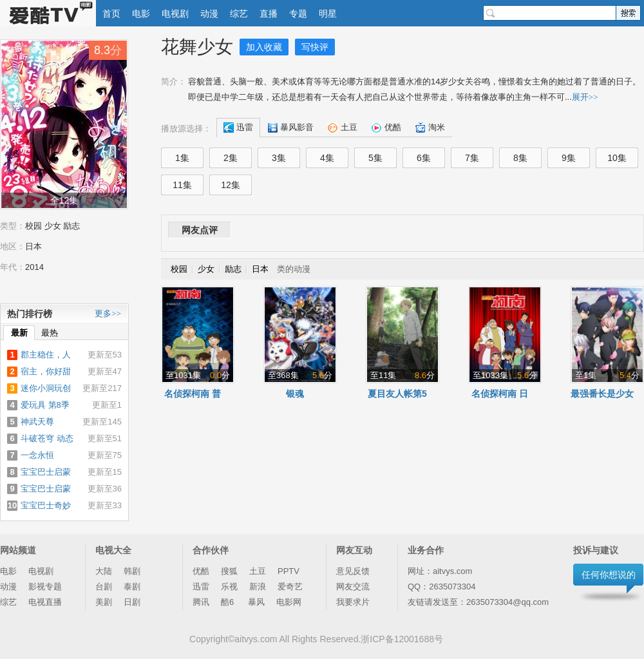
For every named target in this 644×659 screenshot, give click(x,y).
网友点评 (200, 230)
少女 (53, 226)
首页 (111, 14)
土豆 (258, 571)
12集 (231, 185)
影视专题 (45, 587)
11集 (182, 185)
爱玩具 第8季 (45, 405)
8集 (520, 158)
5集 (375, 158)
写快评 (315, 47)
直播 (269, 14)
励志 (71, 226)
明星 (328, 14)
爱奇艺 (290, 587)
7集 (472, 158)
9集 (569, 158)
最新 (19, 333)
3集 (279, 158)
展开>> (585, 97)
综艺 (239, 14)
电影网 (289, 602)
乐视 (229, 587)
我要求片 (353, 602)
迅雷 (201, 587)
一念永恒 (37, 455)
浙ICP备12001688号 (402, 639)
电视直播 (45, 602)
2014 (34, 267)
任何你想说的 (609, 575)
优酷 (201, 571)
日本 (33, 246)
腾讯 (201, 602)
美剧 (104, 602)
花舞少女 (197, 47)
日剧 (132, 602)
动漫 (209, 14)
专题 (298, 14)
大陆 (104, 571)
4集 (327, 158)
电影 (141, 14)
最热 (50, 333)
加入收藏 (264, 47)
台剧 (104, 587)
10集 (617, 158)
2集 (231, 158)
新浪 (258, 587)
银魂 (295, 394)
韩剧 (132, 571)
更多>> (108, 313)
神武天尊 (37, 422)
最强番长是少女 (602, 394)
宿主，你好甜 (46, 371)
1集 (182, 158)
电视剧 (175, 14)
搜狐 (229, 571)
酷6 (229, 602)
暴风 (256, 602)
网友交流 (353, 587)
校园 (33, 226)
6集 (424, 158)
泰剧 (132, 587)
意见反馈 (353, 571)
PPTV (289, 571)
